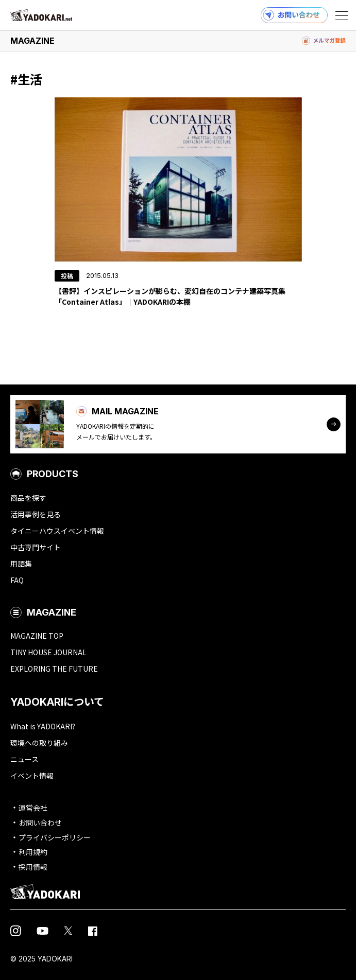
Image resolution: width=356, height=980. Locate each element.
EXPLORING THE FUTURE (54, 669)
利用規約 (33, 852)
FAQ (17, 580)
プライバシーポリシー (55, 837)
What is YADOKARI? (43, 726)
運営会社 (33, 808)
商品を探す (28, 498)
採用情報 (33, 867)
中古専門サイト (36, 547)
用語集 (21, 564)
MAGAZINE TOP (37, 636)
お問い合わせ (40, 822)
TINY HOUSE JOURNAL (48, 652)
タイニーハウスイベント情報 (57, 531)
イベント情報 (32, 776)
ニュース (24, 759)
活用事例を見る (36, 514)
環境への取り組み (39, 743)
